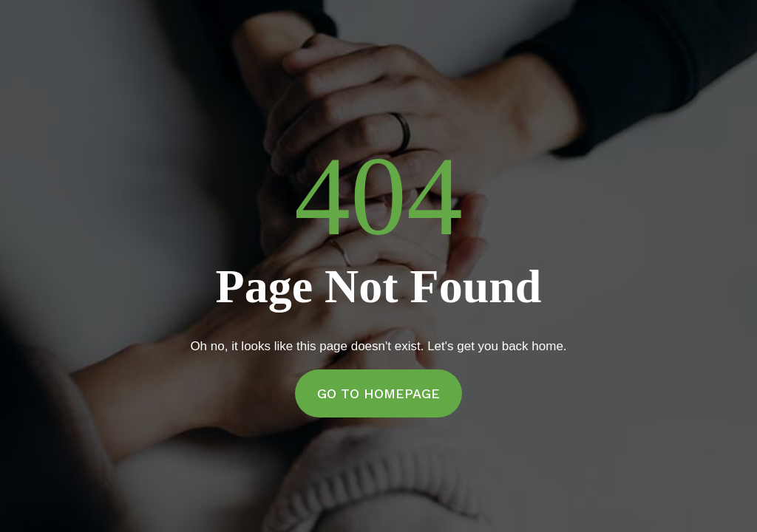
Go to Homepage (378, 393)
